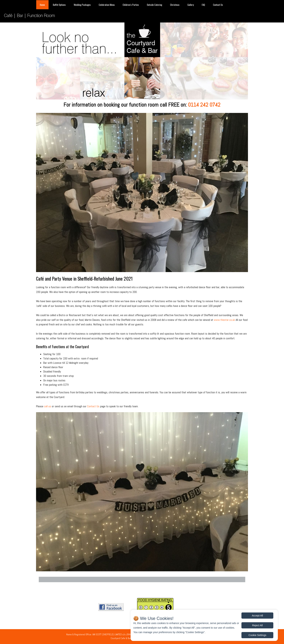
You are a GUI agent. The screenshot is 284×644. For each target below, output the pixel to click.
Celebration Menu (107, 5)
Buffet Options (59, 5)
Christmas (175, 5)
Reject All (257, 625)
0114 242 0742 (204, 105)
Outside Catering (154, 5)
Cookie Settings (257, 635)
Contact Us (218, 5)
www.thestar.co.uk (224, 320)
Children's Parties (131, 5)
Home (42, 5)
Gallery (191, 5)
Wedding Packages (82, 5)
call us (48, 406)
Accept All (257, 616)
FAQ (203, 5)
